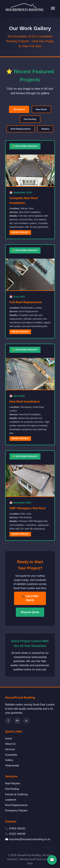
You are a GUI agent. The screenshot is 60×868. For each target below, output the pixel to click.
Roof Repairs (13, 783)
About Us (10, 744)
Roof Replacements (21, 129)
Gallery (9, 760)
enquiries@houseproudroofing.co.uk (30, 839)
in (26, 721)
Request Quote (30, 612)
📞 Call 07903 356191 (30, 598)
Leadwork (11, 800)
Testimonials (12, 766)
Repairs (45, 129)
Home (9, 739)
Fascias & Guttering (16, 794)
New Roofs (41, 109)
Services (10, 749)
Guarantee (11, 755)
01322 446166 (17, 834)
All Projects (19, 109)
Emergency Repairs (16, 810)
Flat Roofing (30, 119)
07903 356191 (17, 828)
